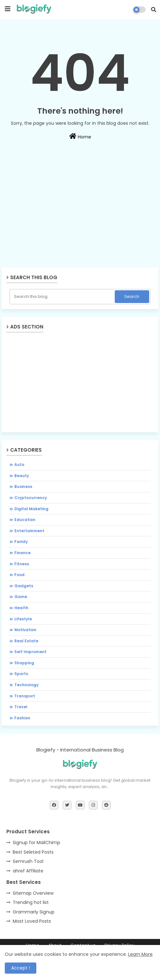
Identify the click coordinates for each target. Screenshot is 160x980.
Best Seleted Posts (33, 852)
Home (80, 137)
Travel (21, 707)
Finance (22, 553)
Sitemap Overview (33, 893)
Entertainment (29, 531)
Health (21, 608)
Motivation (25, 630)
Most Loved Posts (32, 921)
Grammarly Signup (34, 912)
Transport (25, 696)
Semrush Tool (28, 861)
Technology (26, 685)
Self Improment (30, 652)
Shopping (24, 663)
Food (19, 575)
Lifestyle (23, 619)
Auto (19, 465)
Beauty (22, 476)
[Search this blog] (63, 297)
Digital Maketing (31, 509)
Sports (21, 674)
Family (21, 542)
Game (21, 597)
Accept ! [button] (21, 968)
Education (25, 520)
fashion (22, 718)
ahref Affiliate (28, 871)
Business (23, 486)
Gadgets (24, 586)
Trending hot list (31, 902)
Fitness (22, 564)
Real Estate (26, 641)
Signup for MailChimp (36, 843)
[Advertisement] (80, 221)
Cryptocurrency (31, 498)
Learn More (140, 954)
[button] (154, 10)
